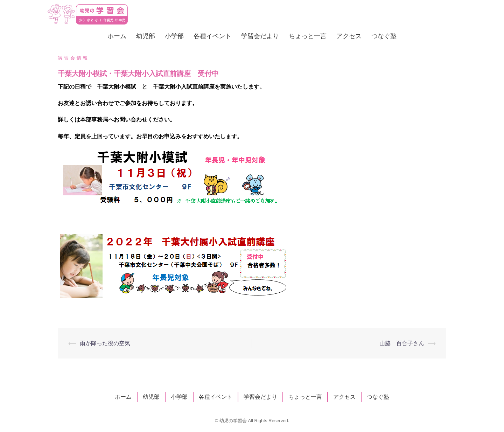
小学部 (174, 36)
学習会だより (260, 36)
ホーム (117, 36)
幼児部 (146, 36)
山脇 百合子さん (402, 343)
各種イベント (212, 36)
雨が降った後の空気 (105, 343)
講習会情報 (73, 58)
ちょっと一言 (308, 36)
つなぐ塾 (384, 36)
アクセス (349, 36)
